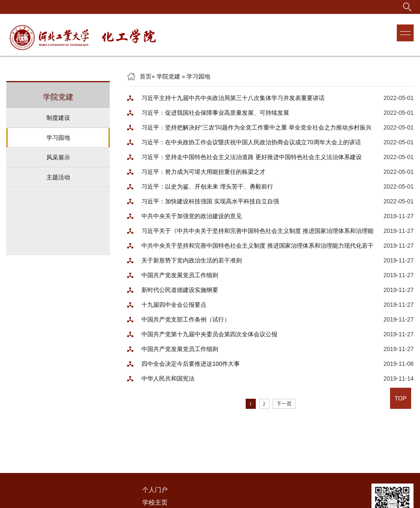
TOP (401, 398)
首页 (146, 76)
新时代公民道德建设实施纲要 (180, 290)
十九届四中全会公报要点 (174, 305)
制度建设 (58, 118)
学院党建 (168, 76)
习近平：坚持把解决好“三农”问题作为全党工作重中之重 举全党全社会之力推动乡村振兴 (256, 127)
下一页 (284, 404)
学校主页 (155, 502)
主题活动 (58, 177)
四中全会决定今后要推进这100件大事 (191, 364)
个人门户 (155, 490)
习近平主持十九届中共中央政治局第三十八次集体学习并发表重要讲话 (233, 98)
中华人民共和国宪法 (168, 378)
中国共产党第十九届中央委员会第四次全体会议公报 (209, 334)
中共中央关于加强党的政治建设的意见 (192, 216)
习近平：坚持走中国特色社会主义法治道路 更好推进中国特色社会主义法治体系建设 (252, 157)
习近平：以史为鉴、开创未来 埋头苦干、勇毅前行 (207, 186)
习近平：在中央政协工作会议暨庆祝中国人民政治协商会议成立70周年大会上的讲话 (251, 142)
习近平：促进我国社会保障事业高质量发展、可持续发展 (215, 113)
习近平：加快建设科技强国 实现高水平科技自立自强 (210, 201)
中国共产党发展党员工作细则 (180, 275)
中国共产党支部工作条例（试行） (186, 319)
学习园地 (58, 138)
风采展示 (58, 157)
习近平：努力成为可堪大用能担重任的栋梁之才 (203, 172)
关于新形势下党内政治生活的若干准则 (192, 260)
